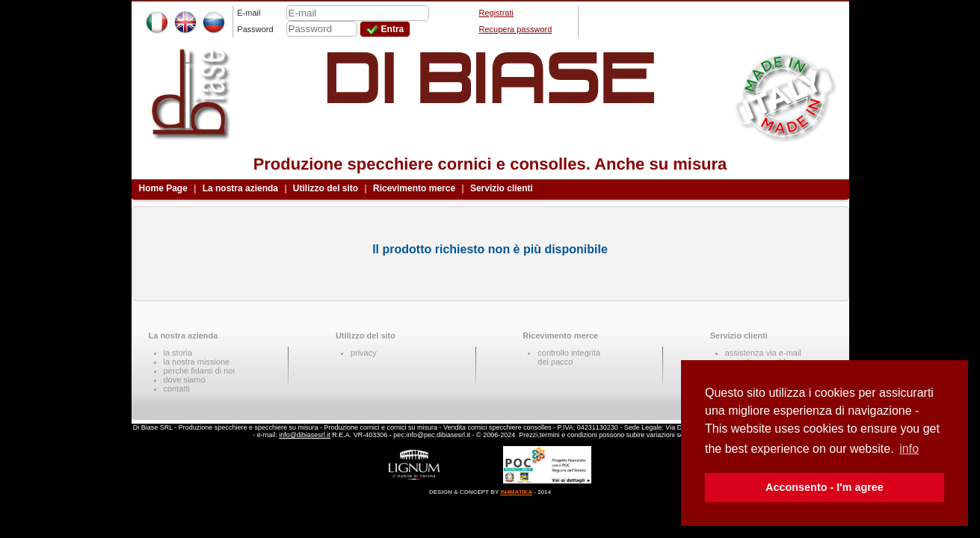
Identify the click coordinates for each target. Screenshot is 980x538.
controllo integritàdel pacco (569, 357)
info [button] (909, 449)
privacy (364, 353)
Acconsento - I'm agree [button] (825, 487)
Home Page (163, 188)
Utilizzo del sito (326, 188)
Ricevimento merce (414, 188)
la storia (178, 353)
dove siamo (185, 380)
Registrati (496, 13)
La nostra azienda (240, 188)
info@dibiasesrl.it (305, 435)
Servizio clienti (502, 188)
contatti (177, 389)
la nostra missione (197, 362)
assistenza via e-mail (763, 353)
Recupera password (516, 29)
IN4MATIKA (516, 492)
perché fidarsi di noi (199, 371)
